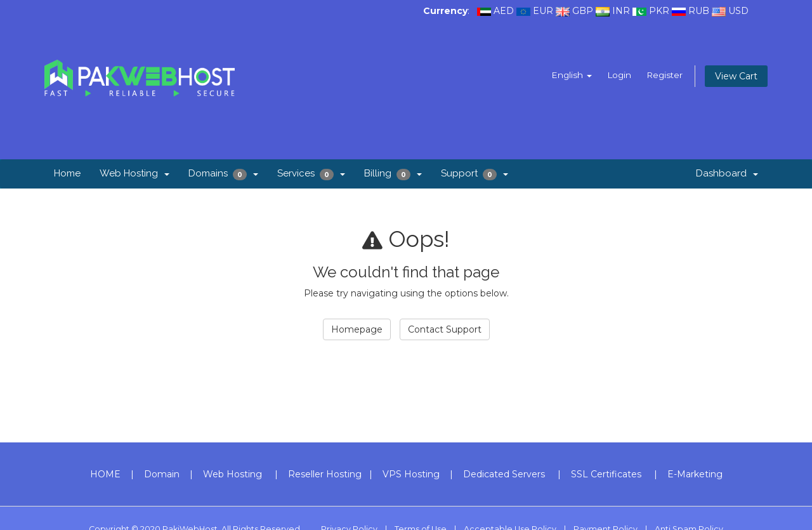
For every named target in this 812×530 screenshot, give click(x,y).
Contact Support (445, 329)
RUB (699, 11)
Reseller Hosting (325, 474)
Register (664, 75)
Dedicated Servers (504, 474)
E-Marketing (695, 474)
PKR (659, 11)
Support (475, 174)
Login (617, 75)
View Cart (736, 76)
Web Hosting (134, 173)
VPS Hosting (411, 474)
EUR (543, 11)
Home (67, 173)
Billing (393, 174)
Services (311, 174)
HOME (105, 474)
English (568, 75)
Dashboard (727, 173)
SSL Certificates (606, 474)
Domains (223, 174)
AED (504, 11)
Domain (162, 474)
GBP (583, 11)
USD (738, 11)
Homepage (357, 329)
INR (621, 11)
